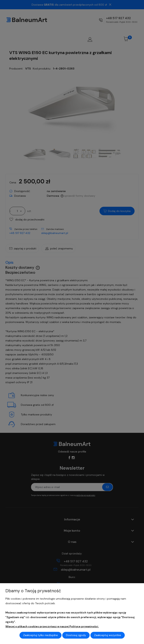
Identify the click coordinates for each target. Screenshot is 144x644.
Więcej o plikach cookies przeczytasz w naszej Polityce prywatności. (52, 626)
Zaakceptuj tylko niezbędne (40, 635)
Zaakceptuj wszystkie (108, 635)
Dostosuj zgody (76, 635)
